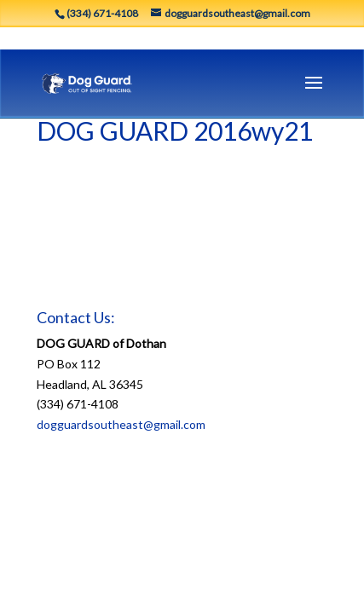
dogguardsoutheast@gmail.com (121, 424)
